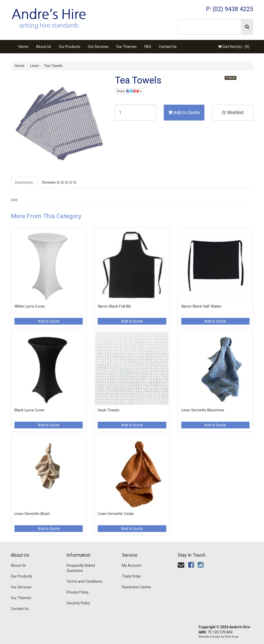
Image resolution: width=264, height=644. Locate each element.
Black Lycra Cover (30, 410)
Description (24, 182)
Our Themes (126, 47)
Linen (35, 66)
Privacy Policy (78, 592)
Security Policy (78, 603)
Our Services (98, 47)
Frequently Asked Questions (81, 568)
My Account (132, 565)
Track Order (131, 576)
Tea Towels (53, 66)
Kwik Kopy (232, 637)
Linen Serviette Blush (32, 514)
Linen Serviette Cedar (116, 514)
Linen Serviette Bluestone (203, 410)
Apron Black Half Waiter (201, 306)
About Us (44, 47)
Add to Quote (184, 112)
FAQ (148, 47)
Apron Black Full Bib (114, 306)
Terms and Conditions (84, 581)
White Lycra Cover (30, 306)
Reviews (59, 182)
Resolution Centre (137, 587)
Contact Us (168, 47)
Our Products (69, 47)
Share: (129, 91)
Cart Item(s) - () (234, 47)
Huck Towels (109, 410)
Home (23, 47)
